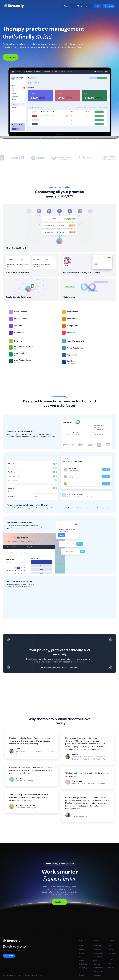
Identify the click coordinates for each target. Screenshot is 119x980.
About (82, 949)
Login (110, 946)
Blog (81, 957)
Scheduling (97, 946)
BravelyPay (97, 949)
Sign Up (110, 949)
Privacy (82, 975)
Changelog (83, 968)
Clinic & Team (98, 971)
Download (111, 967)
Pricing (82, 953)
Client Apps (97, 975)
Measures (96, 964)
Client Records (98, 968)
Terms (82, 971)
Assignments (97, 957)
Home (81, 946)
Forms (95, 960)
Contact (82, 960)
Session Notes (98, 953)
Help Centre (84, 964)
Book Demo (112, 953)
